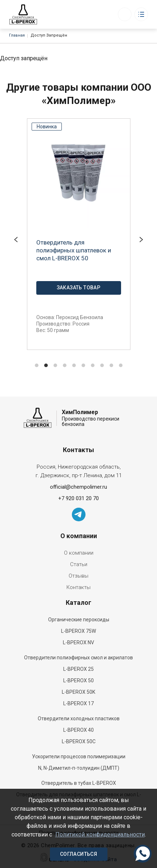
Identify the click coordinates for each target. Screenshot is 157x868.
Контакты (78, 587)
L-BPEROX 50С (79, 741)
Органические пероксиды (79, 620)
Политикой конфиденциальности (100, 834)
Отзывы (78, 576)
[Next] (140, 239)
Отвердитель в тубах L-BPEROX (79, 783)
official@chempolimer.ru (78, 487)
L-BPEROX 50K (78, 692)
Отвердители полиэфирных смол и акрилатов (78, 658)
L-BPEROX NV (78, 642)
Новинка (47, 127)
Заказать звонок (125, 14)
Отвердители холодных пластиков (79, 718)
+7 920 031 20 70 (78, 498)
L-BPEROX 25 (78, 669)
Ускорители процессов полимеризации (79, 756)
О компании (79, 553)
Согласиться (78, 854)
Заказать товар (79, 288)
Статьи (79, 564)
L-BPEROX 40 (78, 730)
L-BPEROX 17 (78, 703)
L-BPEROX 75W (78, 631)
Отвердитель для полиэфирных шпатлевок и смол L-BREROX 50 (74, 250)
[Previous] (17, 239)
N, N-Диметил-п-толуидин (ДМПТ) (79, 768)
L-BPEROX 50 (78, 680)
